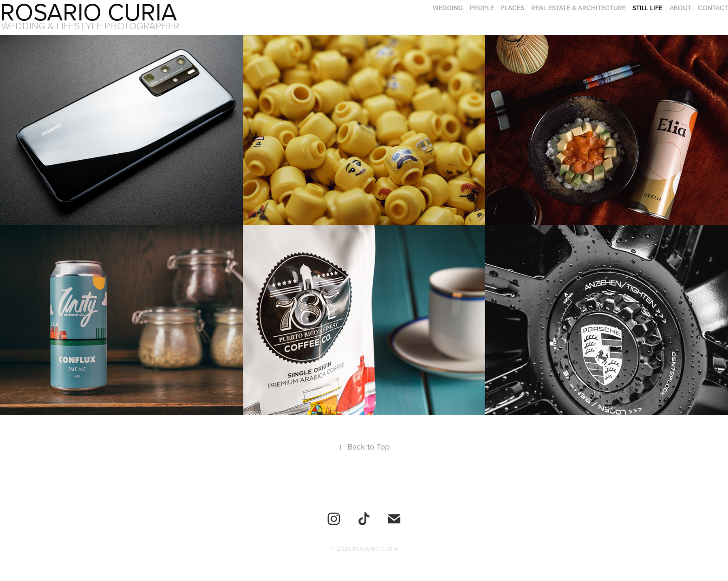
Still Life (647, 8)
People (482, 8)
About (680, 8)
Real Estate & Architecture (578, 8)
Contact (713, 8)
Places (512, 8)
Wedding (448, 8)
